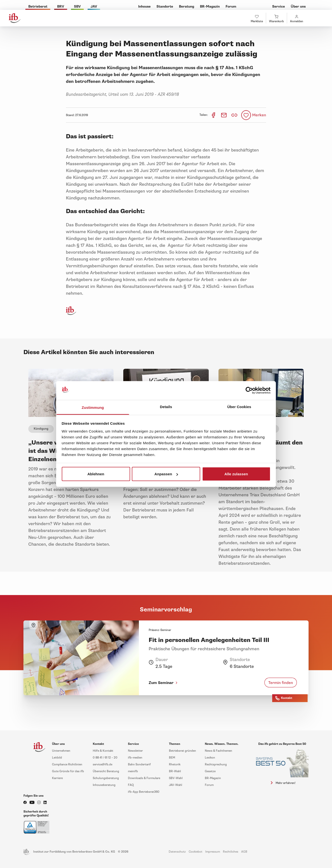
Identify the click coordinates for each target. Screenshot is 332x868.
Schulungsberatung (106, 778)
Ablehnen (96, 474)
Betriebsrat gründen (182, 751)
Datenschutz (177, 852)
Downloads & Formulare (144, 778)
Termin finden (281, 683)
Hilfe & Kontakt (103, 751)
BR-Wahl (175, 771)
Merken (259, 115)
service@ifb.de (103, 765)
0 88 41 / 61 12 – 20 (105, 758)
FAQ (131, 785)
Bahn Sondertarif (139, 765)
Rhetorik (175, 765)
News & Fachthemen (218, 751)
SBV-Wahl (176, 778)
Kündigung (41, 429)
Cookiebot (196, 852)
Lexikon (210, 758)
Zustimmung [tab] (93, 407)
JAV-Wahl (176, 785)
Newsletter (135, 751)
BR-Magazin (213, 778)
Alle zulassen (236, 474)
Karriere (57, 778)
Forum (209, 785)
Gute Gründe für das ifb (68, 771)
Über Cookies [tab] (239, 407)
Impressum (213, 852)
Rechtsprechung (216, 765)
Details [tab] (166, 407)
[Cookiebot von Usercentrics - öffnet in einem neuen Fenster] (249, 391)
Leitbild (57, 758)
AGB (244, 852)
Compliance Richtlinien (67, 765)
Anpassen (166, 474)
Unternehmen (61, 751)
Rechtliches (231, 852)
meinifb (133, 771)
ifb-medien (135, 758)
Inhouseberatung (104, 785)
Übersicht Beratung (106, 771)
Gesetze (210, 771)
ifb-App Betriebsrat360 (144, 792)
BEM (172, 758)
